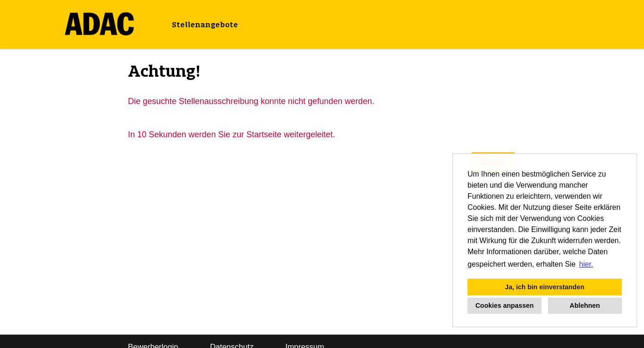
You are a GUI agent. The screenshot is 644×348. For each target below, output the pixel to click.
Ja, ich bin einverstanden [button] (545, 287)
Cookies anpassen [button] (504, 305)
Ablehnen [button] (585, 305)
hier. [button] (586, 264)
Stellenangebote (205, 24)
